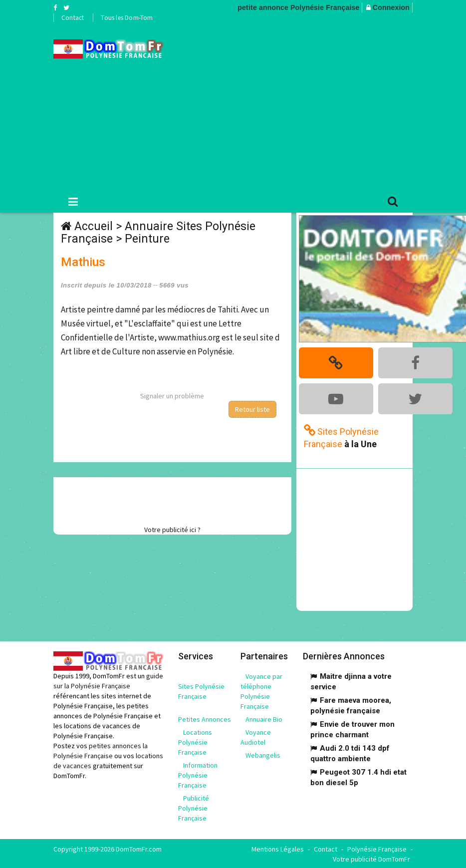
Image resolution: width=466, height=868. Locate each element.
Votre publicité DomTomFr (371, 858)
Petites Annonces (205, 718)
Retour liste (252, 409)
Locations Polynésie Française (195, 741)
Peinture (147, 239)
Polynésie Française (377, 848)
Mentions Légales (278, 848)
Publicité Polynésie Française (194, 807)
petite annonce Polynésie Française (298, 7)
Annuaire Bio (264, 718)
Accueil (94, 226)
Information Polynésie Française (198, 774)
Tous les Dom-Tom (127, 18)
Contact (73, 18)
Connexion (391, 7)
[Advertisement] (322, 105)
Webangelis (263, 754)
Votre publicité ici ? (172, 530)
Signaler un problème (172, 396)
